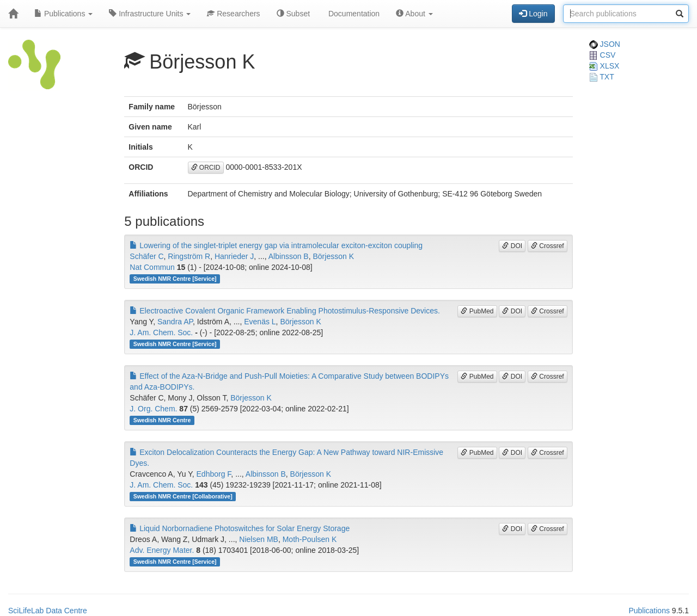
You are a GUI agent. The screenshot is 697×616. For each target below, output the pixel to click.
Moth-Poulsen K (310, 539)
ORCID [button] (206, 168)
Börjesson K (334, 256)
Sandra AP (175, 322)
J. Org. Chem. (153, 409)
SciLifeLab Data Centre (48, 611)
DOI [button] (512, 246)
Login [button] (533, 14)
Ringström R (189, 256)
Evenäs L (260, 322)
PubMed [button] (477, 311)
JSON (605, 44)
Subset (293, 14)
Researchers (233, 14)
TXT (602, 77)
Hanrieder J (234, 256)
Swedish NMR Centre (162, 420)
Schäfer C (146, 256)
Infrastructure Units (150, 14)
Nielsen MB (259, 539)
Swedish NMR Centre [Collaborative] (183, 496)
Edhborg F (214, 474)
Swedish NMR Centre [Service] (175, 279)
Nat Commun (152, 267)
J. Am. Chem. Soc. (161, 332)
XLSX (604, 66)
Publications (63, 14)
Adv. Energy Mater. (162, 550)
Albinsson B (289, 256)
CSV (603, 55)
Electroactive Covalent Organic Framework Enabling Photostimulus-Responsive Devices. (285, 311)
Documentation (353, 14)
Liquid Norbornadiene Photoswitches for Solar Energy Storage (240, 528)
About (414, 14)
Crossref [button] (548, 246)
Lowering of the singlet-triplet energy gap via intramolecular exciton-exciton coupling (276, 245)
